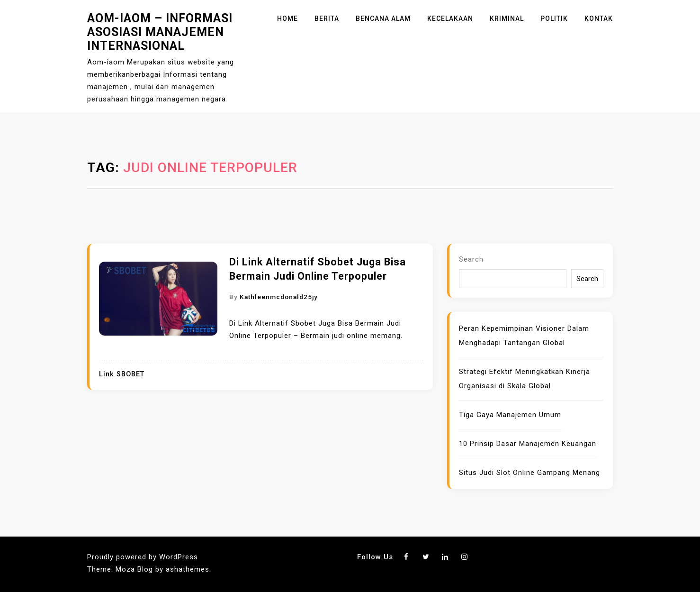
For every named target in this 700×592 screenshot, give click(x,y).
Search (471, 259)
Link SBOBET (122, 374)
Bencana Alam (383, 18)
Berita (327, 18)
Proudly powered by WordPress (143, 557)
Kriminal (507, 18)
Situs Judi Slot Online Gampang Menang (529, 473)
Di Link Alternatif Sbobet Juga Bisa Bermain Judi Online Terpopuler (318, 269)
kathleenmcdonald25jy (279, 297)
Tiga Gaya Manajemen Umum (510, 415)
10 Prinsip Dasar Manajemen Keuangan (528, 444)
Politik (554, 18)
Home (287, 18)
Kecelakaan (450, 18)
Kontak (599, 18)
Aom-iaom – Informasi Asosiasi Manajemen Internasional (160, 32)
